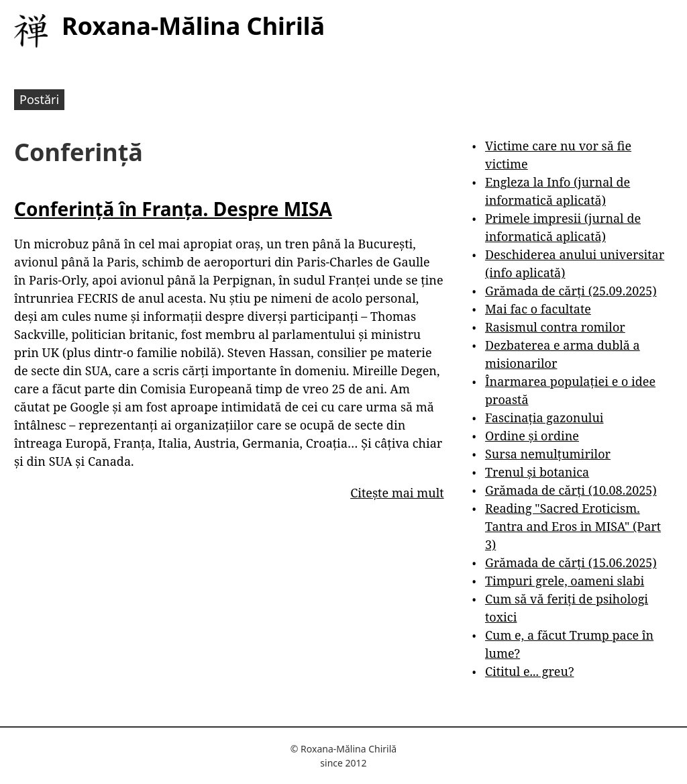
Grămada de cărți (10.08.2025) (571, 490)
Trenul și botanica (537, 472)
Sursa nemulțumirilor (548, 454)
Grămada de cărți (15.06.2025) (571, 562)
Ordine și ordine (532, 436)
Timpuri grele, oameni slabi (565, 581)
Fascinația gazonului (544, 418)
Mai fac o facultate (538, 309)
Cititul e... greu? (530, 671)
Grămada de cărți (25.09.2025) (571, 291)
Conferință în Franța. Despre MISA (173, 209)
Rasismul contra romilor (555, 327)
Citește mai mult (397, 493)
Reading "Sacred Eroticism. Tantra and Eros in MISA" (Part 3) (573, 526)
